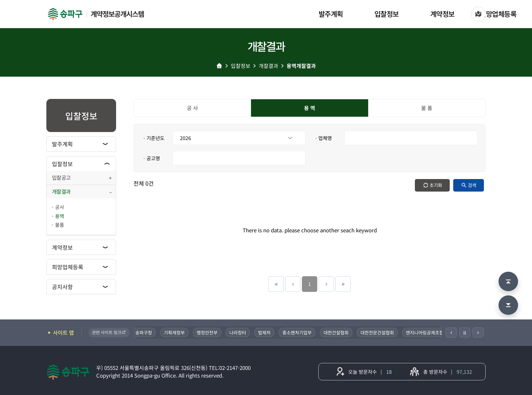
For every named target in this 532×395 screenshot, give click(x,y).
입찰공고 (61, 177)
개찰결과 (268, 66)
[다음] (478, 332)
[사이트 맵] (478, 14)
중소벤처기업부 (297, 332)
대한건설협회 (336, 332)
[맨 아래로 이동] (508, 305)
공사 (60, 207)
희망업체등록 (498, 14)
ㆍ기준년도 (153, 138)
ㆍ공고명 (151, 158)
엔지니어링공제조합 (425, 332)
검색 (472, 185)
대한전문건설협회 (377, 332)
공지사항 (62, 287)
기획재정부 (174, 332)
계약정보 (442, 14)
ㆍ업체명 (323, 138)
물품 (60, 225)
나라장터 (238, 332)
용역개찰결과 (301, 66)
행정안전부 (207, 332)
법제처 (264, 332)
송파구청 (144, 332)
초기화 (436, 185)
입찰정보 (387, 14)
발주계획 (331, 14)
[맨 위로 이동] (508, 281)
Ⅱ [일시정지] (465, 333)
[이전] (451, 332)
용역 (60, 216)
